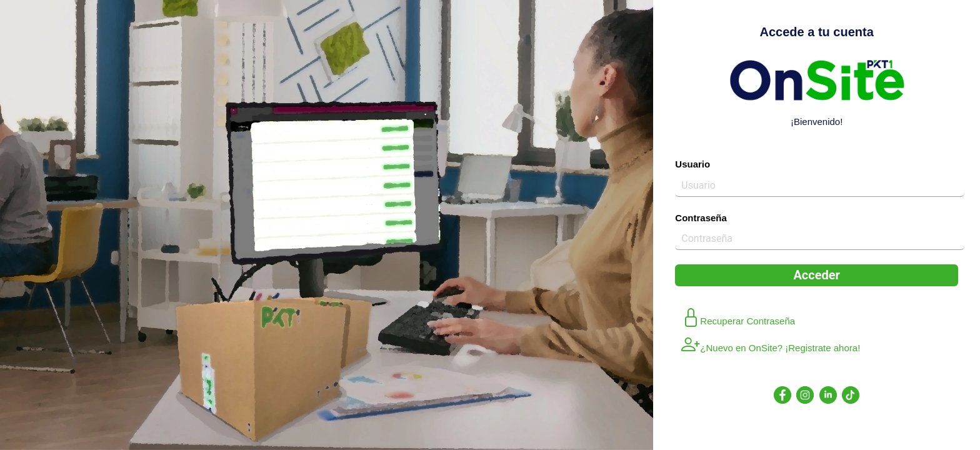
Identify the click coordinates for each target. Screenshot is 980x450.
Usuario (692, 164)
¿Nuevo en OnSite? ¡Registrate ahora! (771, 346)
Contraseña (701, 218)
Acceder (816, 275)
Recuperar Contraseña (738, 319)
